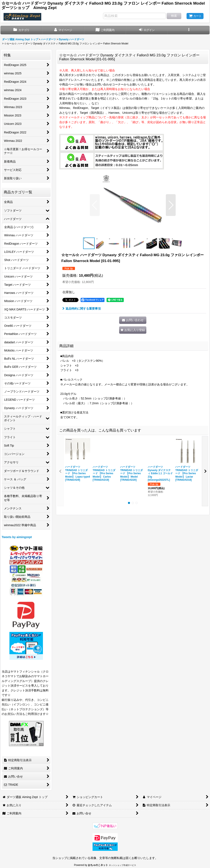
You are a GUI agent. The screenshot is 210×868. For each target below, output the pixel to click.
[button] (189, 30)
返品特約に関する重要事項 (82, 309)
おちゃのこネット (98, 865)
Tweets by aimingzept (17, 537)
